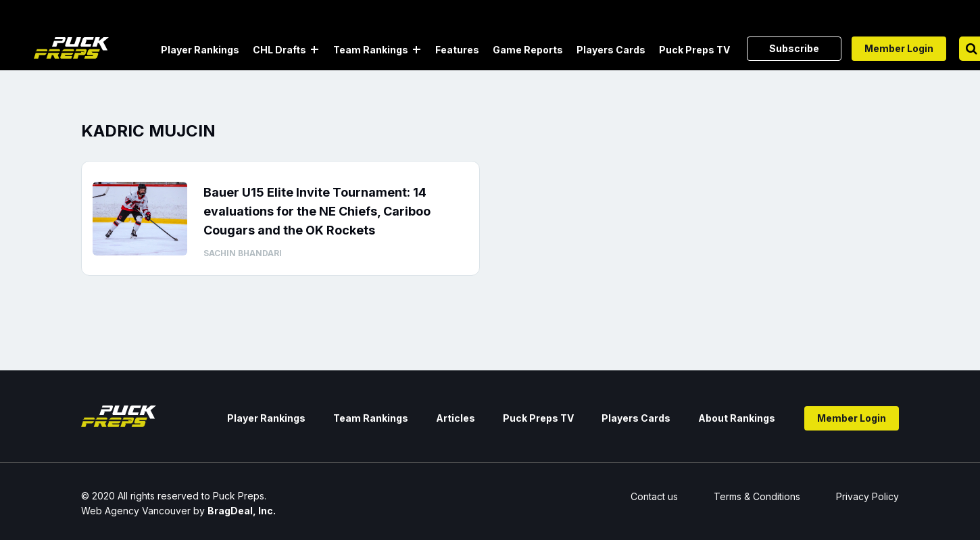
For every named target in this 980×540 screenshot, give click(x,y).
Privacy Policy (867, 496)
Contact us (654, 496)
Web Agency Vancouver (136, 511)
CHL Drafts (279, 50)
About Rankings (737, 418)
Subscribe (794, 48)
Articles (456, 418)
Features (457, 50)
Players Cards (611, 50)
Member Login (899, 48)
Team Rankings (371, 50)
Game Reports (528, 50)
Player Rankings (200, 50)
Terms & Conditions (757, 496)
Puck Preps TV (694, 50)
